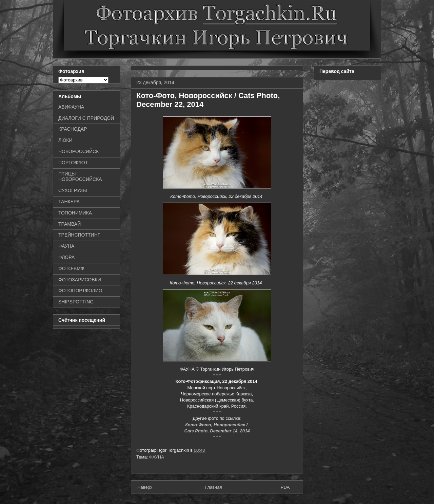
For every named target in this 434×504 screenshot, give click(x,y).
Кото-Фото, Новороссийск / (217, 425)
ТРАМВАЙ (70, 224)
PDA (285, 487)
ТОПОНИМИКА (75, 213)
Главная (213, 487)
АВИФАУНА (71, 107)
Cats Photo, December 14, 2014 (217, 431)
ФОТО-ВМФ (71, 268)
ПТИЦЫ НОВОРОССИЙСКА (80, 177)
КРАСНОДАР (73, 129)
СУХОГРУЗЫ (73, 190)
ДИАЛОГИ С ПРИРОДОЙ (86, 118)
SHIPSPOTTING (76, 302)
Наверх (145, 487)
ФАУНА (157, 457)
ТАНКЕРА (69, 202)
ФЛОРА (66, 257)
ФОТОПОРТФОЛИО (80, 291)
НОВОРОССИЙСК (78, 151)
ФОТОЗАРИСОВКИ (80, 280)
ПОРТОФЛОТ (73, 163)
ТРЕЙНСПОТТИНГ (79, 235)
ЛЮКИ (65, 140)
